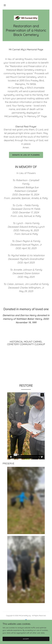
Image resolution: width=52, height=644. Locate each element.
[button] (5, 5)
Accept (26, 639)
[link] (26, 18)
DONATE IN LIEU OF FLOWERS (26, 155)
